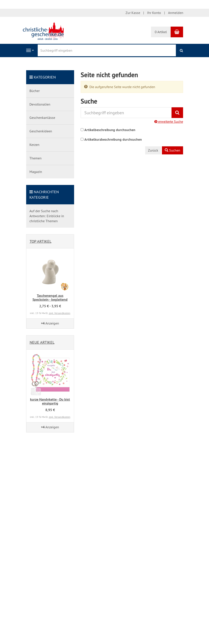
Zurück (153, 150)
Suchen (172, 150)
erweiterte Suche (169, 121)
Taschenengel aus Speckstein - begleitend (50, 298)
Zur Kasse (133, 13)
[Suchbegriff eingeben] (107, 50)
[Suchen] (181, 50)
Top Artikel (41, 241)
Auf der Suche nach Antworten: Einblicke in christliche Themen (47, 216)
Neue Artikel (42, 342)
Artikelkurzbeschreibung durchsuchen (113, 139)
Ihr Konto (154, 13)
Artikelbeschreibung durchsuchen (110, 130)
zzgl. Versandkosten (60, 313)
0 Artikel (161, 32)
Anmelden (176, 13)
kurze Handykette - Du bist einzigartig (50, 401)
